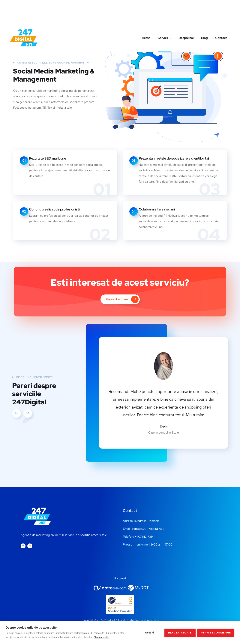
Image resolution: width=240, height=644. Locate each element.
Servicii (163, 14)
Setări (149, 633)
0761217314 (146, 537)
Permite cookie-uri (216, 633)
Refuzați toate (180, 633)
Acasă (146, 14)
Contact (221, 14)
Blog (204, 14)
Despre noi (186, 14)
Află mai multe (101, 637)
